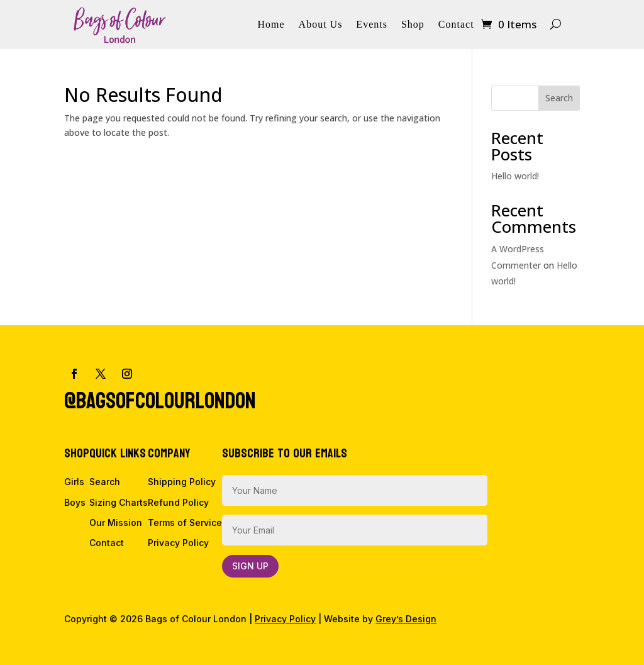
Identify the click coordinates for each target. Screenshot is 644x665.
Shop (413, 25)
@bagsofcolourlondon (160, 401)
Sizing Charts (119, 502)
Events (372, 25)
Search (559, 98)
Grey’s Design (406, 619)
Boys (75, 502)
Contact (456, 25)
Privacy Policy (178, 543)
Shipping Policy (182, 482)
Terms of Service (185, 522)
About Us (321, 25)
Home (271, 25)
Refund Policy (178, 502)
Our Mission (116, 522)
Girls (74, 482)
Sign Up (250, 566)
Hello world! (515, 176)
